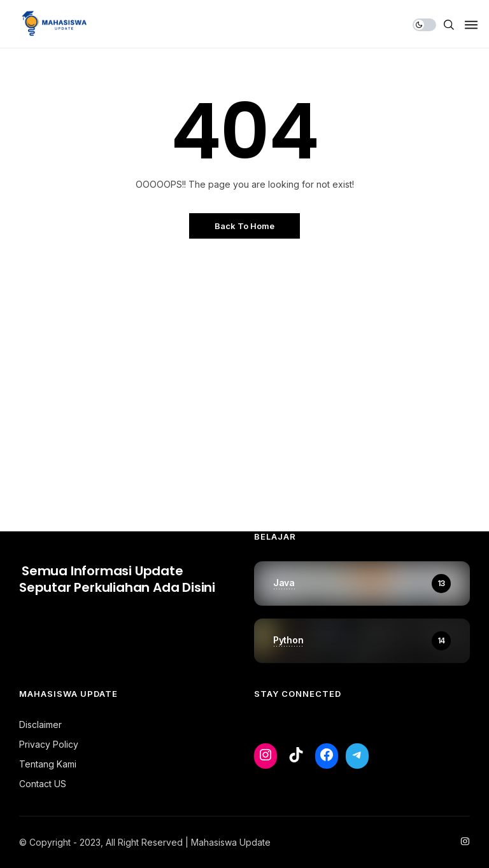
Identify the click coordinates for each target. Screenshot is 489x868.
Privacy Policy (49, 744)
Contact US (43, 784)
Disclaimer (40, 724)
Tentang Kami (48, 764)
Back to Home (244, 226)
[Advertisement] (244, 388)
